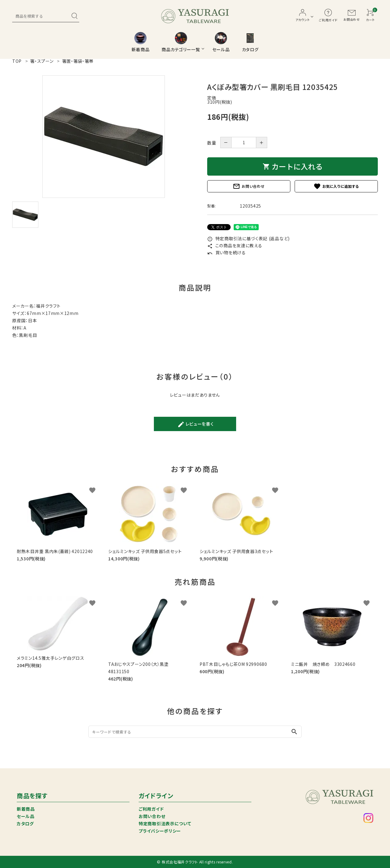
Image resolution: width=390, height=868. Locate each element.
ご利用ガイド (151, 809)
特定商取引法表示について (165, 823)
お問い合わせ (249, 186)
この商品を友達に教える (235, 245)
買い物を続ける (227, 252)
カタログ (25, 823)
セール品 (26, 816)
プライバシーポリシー (160, 831)
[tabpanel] (104, 137)
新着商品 (26, 809)
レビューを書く (196, 424)
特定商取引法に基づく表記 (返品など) (248, 238)
